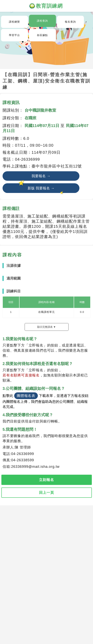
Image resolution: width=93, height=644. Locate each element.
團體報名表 (26, 396)
